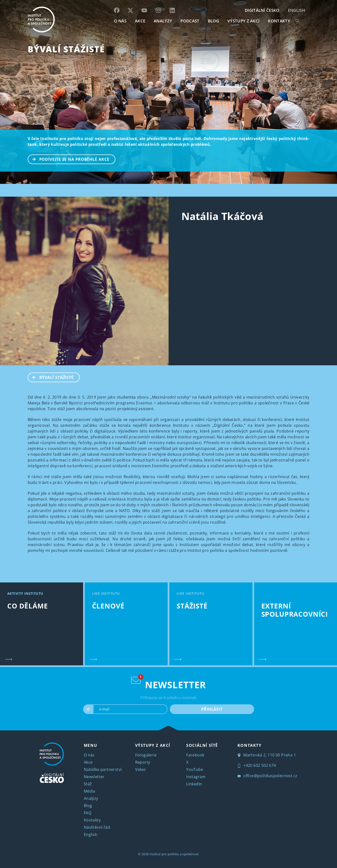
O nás (89, 755)
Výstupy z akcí (243, 21)
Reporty (143, 762)
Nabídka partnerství (103, 769)
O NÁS (120, 21)
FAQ (88, 813)
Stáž (88, 784)
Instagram (196, 777)
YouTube (195, 769)
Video (141, 769)
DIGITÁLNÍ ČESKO (262, 10)
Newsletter (94, 777)
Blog (88, 806)
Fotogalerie (146, 755)
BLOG (213, 21)
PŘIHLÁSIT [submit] (212, 709)
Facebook (195, 755)
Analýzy (163, 21)
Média (90, 791)
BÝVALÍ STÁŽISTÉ (66, 49)
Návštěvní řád (97, 827)
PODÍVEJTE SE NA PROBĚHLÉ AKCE (69, 159)
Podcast (190, 21)
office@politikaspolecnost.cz (268, 776)
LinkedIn (194, 784)
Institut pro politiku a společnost (174, 854)
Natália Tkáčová (222, 216)
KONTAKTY (279, 21)
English (297, 10)
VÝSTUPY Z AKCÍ (153, 745)
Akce (88, 762)
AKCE (140, 21)
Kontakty (92, 820)
